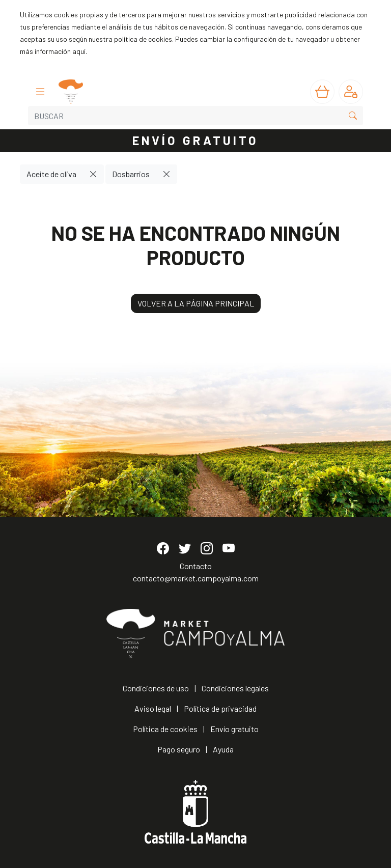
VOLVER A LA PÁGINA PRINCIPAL (196, 303)
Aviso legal (153, 708)
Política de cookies (165, 729)
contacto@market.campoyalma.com (196, 578)
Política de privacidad (220, 708)
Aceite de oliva (51, 174)
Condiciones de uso (156, 688)
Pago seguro (179, 749)
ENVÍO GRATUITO (195, 140)
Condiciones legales (235, 688)
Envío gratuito (234, 729)
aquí (79, 51)
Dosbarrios (131, 174)
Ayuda (223, 749)
